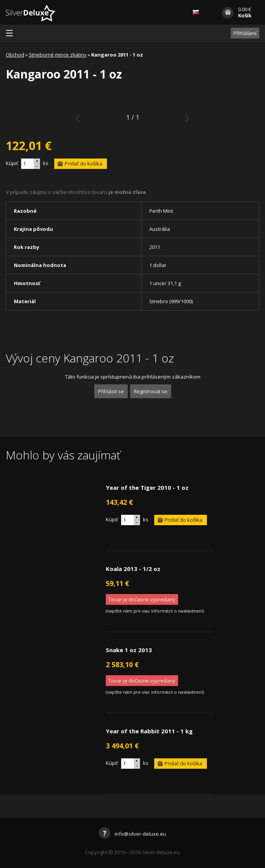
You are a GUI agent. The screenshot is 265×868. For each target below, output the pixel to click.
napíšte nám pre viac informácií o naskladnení (155, 611)
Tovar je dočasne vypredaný (142, 599)
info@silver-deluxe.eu (132, 834)
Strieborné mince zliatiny (58, 55)
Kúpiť (12, 163)
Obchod (15, 55)
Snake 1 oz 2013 (129, 650)
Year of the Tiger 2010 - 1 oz (147, 487)
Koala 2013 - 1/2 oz (133, 569)
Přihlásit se (111, 391)
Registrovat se (151, 391)
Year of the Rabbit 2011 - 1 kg (149, 731)
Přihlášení (245, 33)
